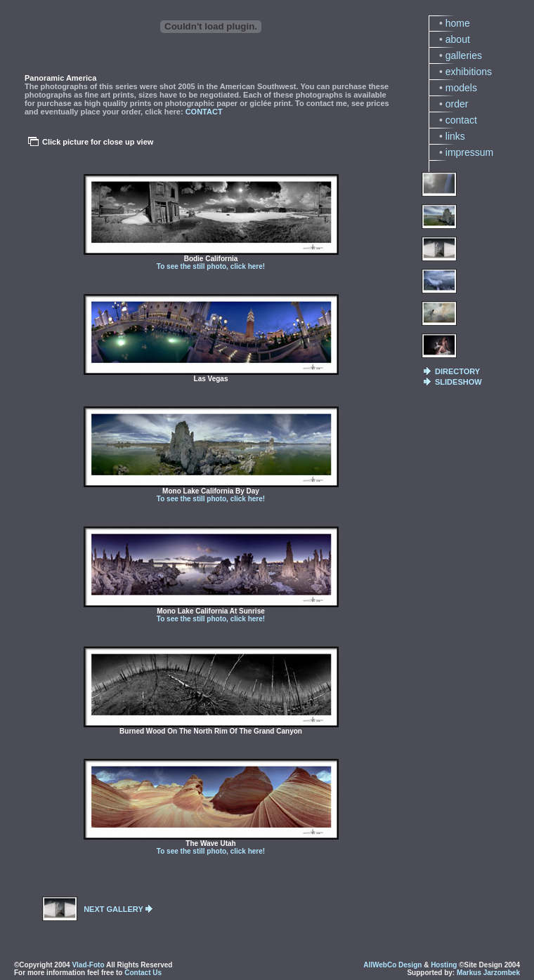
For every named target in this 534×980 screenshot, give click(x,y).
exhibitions (469, 72)
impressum (469, 152)
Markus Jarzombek (488, 973)
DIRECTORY (457, 371)
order (457, 104)
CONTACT (204, 112)
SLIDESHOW (458, 382)
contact (461, 120)
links (455, 136)
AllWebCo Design (392, 965)
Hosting (444, 965)
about (458, 39)
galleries (464, 55)
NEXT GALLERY (113, 909)
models (461, 88)
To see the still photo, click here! (211, 266)
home (458, 23)
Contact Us (143, 973)
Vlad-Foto (88, 965)
